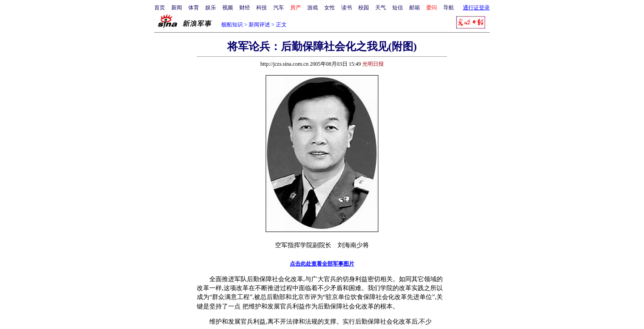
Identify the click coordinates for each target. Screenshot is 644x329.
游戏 (313, 8)
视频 (228, 8)
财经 (245, 8)
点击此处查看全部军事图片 (322, 264)
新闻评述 (259, 25)
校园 (364, 8)
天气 (381, 8)
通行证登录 (476, 8)
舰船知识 (232, 25)
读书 (347, 8)
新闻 (177, 8)
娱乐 (211, 8)
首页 (160, 8)
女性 (330, 8)
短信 (398, 8)
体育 (194, 8)
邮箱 (415, 8)
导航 (449, 8)
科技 (262, 8)
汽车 (279, 8)
